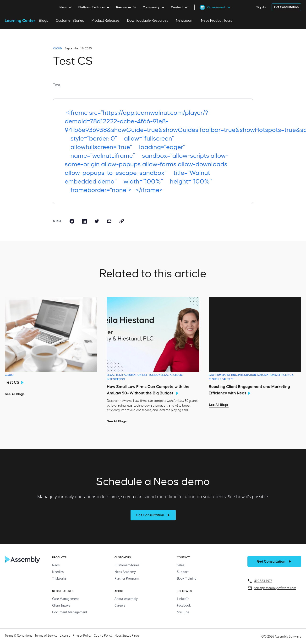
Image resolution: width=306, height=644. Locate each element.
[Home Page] (22, 562)
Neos (56, 565)
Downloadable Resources (148, 21)
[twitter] (97, 221)
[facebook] (72, 221)
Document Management (70, 612)
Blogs (44, 21)
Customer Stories (70, 21)
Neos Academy (125, 572)
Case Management (66, 599)
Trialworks (59, 579)
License (65, 636)
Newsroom (185, 21)
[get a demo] (286, 7)
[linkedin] (84, 221)
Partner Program (127, 579)
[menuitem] (67, 7)
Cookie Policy (103, 636)
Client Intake (61, 606)
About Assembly (126, 599)
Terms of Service (46, 636)
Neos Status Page (127, 636)
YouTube (183, 612)
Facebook (184, 606)
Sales (180, 565)
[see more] (153, 515)
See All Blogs (15, 394)
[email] (109, 221)
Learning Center (20, 21)
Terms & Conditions (19, 636)
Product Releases (106, 21)
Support (183, 572)
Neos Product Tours (217, 21)
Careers (120, 606)
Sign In (261, 7)
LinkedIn (183, 599)
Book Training (187, 579)
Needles (58, 572)
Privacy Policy (82, 636)
